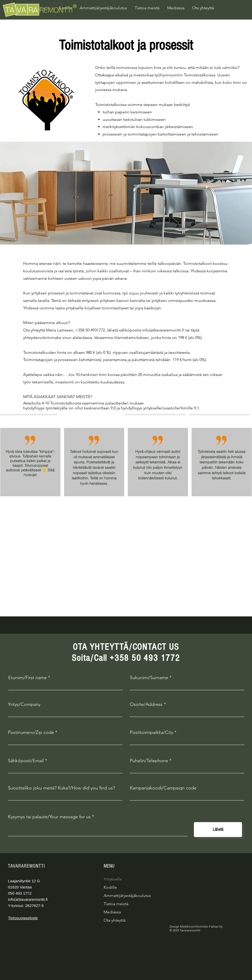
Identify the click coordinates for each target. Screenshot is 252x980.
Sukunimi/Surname (149, 678)
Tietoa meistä (116, 904)
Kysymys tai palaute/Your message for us (49, 817)
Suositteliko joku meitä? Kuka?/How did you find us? (61, 788)
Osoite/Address (146, 704)
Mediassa (112, 912)
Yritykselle (113, 879)
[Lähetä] (218, 830)
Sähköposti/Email (26, 761)
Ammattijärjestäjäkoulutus (127, 896)
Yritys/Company (24, 704)
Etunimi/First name (28, 678)
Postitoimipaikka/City (151, 732)
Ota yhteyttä (115, 920)
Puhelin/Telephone (149, 761)
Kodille (110, 887)
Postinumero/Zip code (31, 732)
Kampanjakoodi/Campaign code (163, 788)
